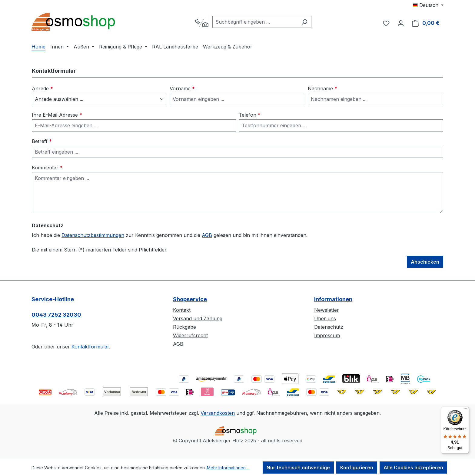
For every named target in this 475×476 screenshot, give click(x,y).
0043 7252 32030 (56, 315)
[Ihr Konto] (401, 23)
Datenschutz (329, 327)
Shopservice (190, 299)
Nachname (322, 88)
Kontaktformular (90, 347)
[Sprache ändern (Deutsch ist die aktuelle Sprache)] (428, 5)
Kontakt (182, 310)
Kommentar (47, 168)
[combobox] (255, 22)
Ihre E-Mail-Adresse (57, 115)
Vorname (182, 88)
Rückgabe (184, 327)
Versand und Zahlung (198, 318)
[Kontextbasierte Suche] (201, 23)
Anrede (42, 88)
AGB (207, 235)
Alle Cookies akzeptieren (413, 468)
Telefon (250, 115)
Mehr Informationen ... (228, 468)
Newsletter (327, 310)
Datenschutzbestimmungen (93, 235)
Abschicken (425, 262)
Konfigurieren (357, 468)
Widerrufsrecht (190, 335)
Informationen (333, 299)
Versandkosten (218, 413)
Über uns (325, 318)
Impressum (327, 335)
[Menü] (465, 410)
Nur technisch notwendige (298, 468)
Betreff (42, 141)
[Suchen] (304, 22)
